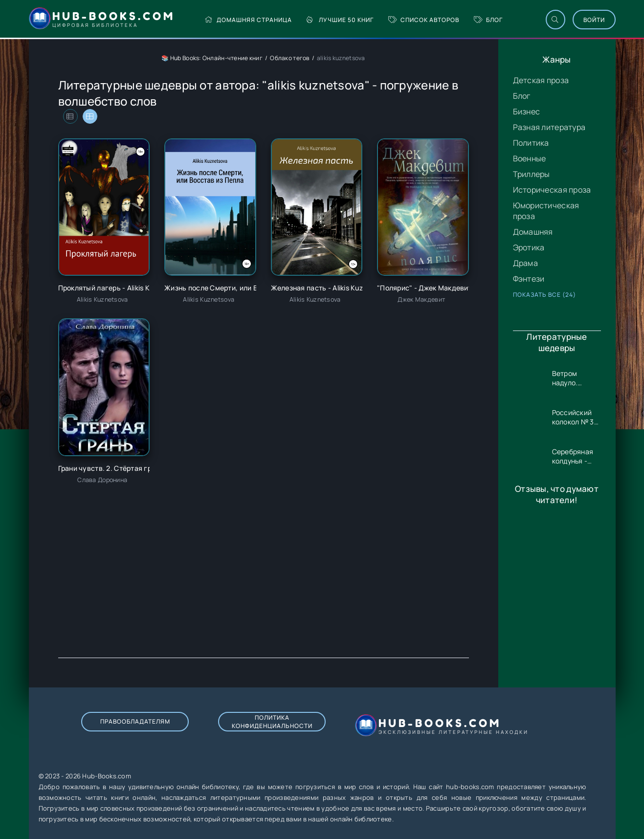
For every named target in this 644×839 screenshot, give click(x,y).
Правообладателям (135, 721)
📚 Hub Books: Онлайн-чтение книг (212, 58)
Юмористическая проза (546, 211)
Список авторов (424, 20)
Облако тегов (289, 58)
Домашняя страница (248, 20)
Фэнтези (529, 279)
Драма (525, 263)
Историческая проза (552, 190)
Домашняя (533, 232)
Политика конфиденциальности (272, 722)
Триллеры (532, 174)
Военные (530, 158)
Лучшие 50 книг (340, 20)
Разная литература (549, 127)
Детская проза (541, 80)
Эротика (529, 247)
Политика (531, 143)
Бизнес (527, 111)
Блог (488, 20)
